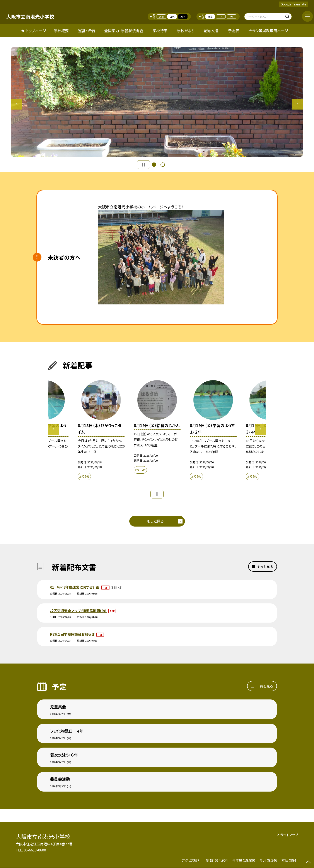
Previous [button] (16, 104)
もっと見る (155, 521)
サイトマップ (289, 835)
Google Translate (293, 4)
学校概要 (61, 31)
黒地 (183, 17)
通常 (161, 17)
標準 (210, 17)
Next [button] (298, 104)
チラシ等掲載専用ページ (268, 31)
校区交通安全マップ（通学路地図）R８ (79, 611)
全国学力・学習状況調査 (124, 31)
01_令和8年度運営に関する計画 (75, 587)
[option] (157, 102)
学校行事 (160, 31)
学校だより (186, 31)
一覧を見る (265, 686)
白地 (172, 17)
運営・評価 (86, 31)
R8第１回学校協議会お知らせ (73, 634)
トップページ (36, 31)
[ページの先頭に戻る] (308, 862)
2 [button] (163, 165)
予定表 (234, 31)
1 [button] (154, 165)
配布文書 (211, 31)
